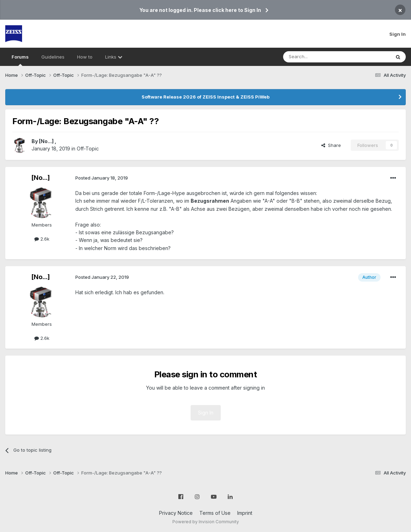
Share (331, 145)
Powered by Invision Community (206, 522)
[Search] (319, 57)
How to (85, 57)
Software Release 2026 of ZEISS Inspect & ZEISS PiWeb (205, 97)
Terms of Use (215, 513)
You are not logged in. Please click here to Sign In (200, 10)
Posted (102, 178)
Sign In (398, 34)
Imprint (245, 513)
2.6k (42, 239)
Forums (20, 60)
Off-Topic (88, 149)
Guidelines (53, 57)
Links (114, 57)
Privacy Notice (176, 513)
